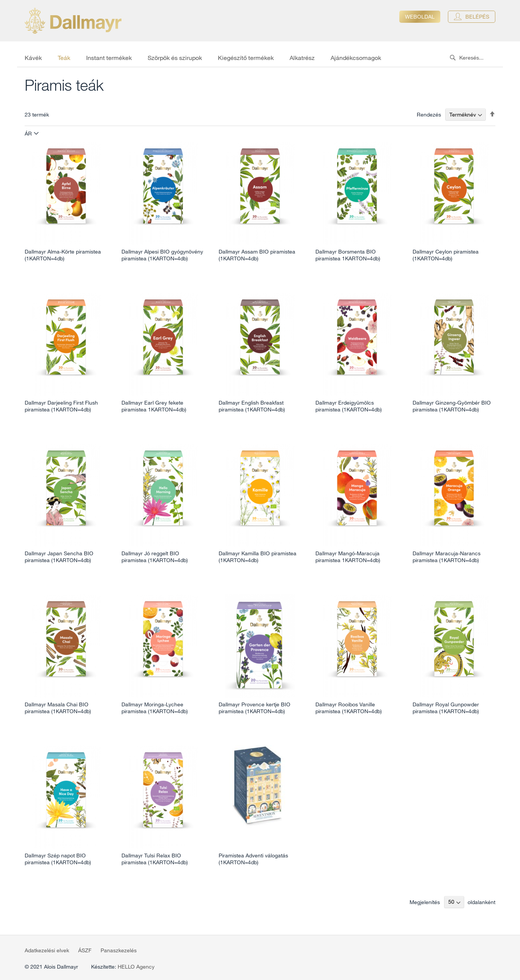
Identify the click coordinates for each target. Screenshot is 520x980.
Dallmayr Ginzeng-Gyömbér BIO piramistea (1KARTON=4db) (452, 406)
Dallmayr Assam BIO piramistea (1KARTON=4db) (257, 255)
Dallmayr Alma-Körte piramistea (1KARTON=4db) (63, 255)
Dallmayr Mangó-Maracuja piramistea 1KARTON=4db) (348, 557)
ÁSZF (85, 950)
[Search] (453, 58)
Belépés (477, 17)
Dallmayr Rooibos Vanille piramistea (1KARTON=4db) (349, 708)
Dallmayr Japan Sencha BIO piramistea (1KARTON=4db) (59, 557)
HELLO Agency (136, 967)
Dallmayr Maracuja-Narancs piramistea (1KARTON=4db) (447, 557)
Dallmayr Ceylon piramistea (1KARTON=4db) (446, 255)
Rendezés (429, 115)
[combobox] (474, 58)
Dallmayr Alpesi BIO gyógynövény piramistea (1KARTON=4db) (162, 255)
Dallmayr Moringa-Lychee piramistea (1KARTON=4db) (155, 708)
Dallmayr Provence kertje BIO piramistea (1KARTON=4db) (254, 708)
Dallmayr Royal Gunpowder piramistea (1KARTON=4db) (446, 708)
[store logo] (73, 21)
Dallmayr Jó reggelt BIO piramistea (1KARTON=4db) (155, 557)
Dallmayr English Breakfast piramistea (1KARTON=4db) (252, 406)
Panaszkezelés (119, 950)
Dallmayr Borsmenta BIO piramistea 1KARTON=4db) (348, 255)
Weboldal (420, 17)
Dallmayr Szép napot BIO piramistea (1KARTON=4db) (58, 859)
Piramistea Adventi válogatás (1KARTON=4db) (253, 859)
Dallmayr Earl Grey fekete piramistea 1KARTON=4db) (154, 406)
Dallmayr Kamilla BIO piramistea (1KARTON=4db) (258, 557)
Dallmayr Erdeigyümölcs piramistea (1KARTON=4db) (349, 406)
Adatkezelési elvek (47, 950)
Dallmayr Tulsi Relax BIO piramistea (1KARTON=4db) (155, 859)
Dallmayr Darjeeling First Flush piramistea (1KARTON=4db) (61, 406)
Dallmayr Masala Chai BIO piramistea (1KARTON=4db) (58, 708)
